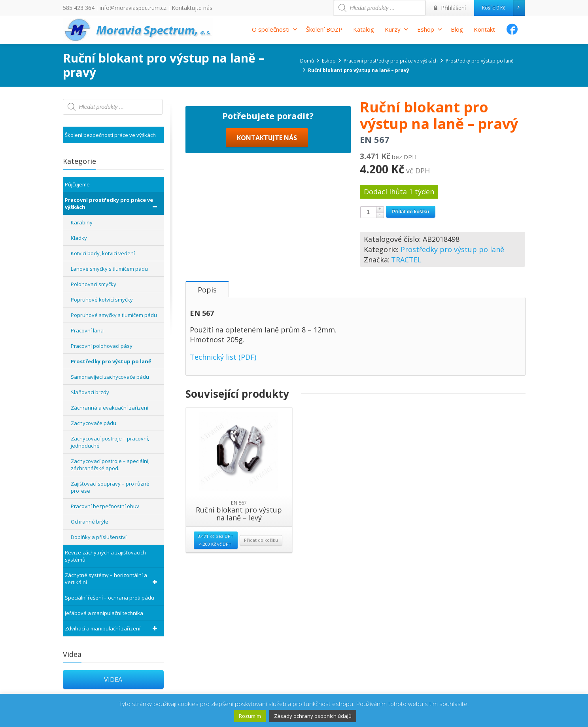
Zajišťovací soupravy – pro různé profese (110, 487)
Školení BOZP (324, 29)
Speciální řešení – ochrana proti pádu (110, 598)
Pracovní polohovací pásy (102, 346)
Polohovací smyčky (94, 284)
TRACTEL (406, 260)
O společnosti (275, 29)
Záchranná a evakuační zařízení (110, 408)
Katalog (364, 29)
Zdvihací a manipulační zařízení (112, 628)
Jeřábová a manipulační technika (104, 613)
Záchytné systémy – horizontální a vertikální (112, 579)
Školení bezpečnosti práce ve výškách (110, 135)
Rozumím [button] (250, 716)
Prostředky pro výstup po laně (452, 249)
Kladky (79, 238)
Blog (457, 29)
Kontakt (484, 29)
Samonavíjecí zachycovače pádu (110, 377)
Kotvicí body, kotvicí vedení (103, 253)
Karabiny (82, 222)
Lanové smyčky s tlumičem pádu (109, 269)
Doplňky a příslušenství (99, 537)
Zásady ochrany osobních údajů (313, 716)
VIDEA (113, 680)
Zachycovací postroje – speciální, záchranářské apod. (110, 465)
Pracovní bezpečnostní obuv (105, 506)
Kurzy (397, 29)
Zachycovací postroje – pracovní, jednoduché (110, 442)
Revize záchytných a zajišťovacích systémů (105, 556)
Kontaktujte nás (177, 8)
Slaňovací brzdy (90, 392)
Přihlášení (452, 8)
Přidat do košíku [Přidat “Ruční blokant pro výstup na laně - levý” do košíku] (261, 599)
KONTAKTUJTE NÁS (267, 304)
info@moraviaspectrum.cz (125, 8)
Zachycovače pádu (94, 423)
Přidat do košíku (411, 212)
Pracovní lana (87, 330)
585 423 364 (77, 8)
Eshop (430, 29)
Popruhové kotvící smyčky (102, 300)
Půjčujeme (77, 184)
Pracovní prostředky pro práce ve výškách (112, 203)
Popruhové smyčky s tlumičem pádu (114, 315)
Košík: (503, 8)
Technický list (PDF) (223, 416)
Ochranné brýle (90, 522)
